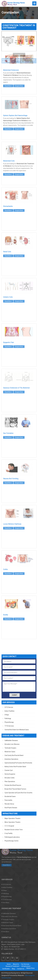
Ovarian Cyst (9, 770)
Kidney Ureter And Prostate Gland (15, 767)
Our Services (25, 964)
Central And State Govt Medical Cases (17, 730)
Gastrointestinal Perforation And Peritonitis (18, 763)
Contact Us (21, 969)
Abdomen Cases (10, 752)
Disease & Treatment (12, 966)
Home (9, 964)
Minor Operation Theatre (12, 822)
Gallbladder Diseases (11, 740)
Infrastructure (26, 966)
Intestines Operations (11, 759)
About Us (16, 964)
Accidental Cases (10, 796)
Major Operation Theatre (12, 818)
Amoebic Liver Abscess (12, 744)
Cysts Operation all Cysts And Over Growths (18, 793)
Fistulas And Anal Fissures (13, 785)
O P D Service (9, 707)
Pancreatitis (8, 800)
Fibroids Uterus (9, 804)
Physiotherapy (9, 722)
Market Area (30, 968)
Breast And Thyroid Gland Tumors (15, 789)
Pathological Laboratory (12, 837)
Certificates (6, 969)
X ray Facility (9, 833)
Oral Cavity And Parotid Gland (14, 755)
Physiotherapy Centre (12, 841)
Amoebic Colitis (10, 778)
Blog (13, 969)
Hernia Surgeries (10, 774)
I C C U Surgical (9, 826)
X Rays (7, 715)
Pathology (8, 718)
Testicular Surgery (10, 748)
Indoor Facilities (9, 711)
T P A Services (9, 726)
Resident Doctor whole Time (14, 830)
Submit (15, 695)
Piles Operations (10, 781)
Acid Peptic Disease (11, 808)
